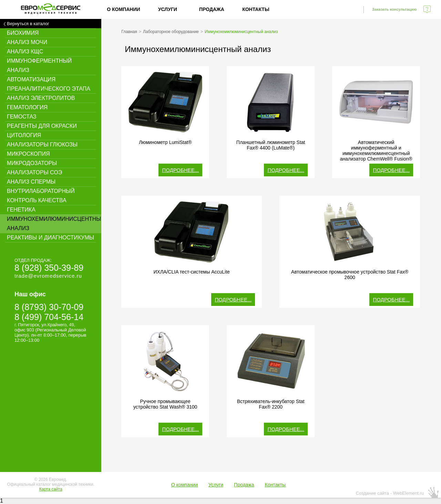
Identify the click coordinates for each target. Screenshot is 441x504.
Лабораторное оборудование (171, 32)
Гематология (27, 107)
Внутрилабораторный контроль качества (41, 196)
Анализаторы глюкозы (42, 145)
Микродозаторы (32, 163)
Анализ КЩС (25, 52)
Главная (129, 32)
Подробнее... (180, 170)
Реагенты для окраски (42, 126)
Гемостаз (22, 117)
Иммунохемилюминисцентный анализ (54, 224)
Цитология (24, 135)
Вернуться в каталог (28, 24)
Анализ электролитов (41, 98)
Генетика (21, 210)
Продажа (212, 9)
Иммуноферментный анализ (39, 65)
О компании (123, 9)
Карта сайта (51, 489)
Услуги (168, 9)
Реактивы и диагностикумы (50, 238)
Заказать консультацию (394, 9)
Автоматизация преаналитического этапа (49, 84)
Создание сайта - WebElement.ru (390, 493)
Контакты (256, 9)
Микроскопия (28, 154)
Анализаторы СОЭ (34, 172)
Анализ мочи (27, 42)
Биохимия (23, 33)
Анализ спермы (31, 182)
